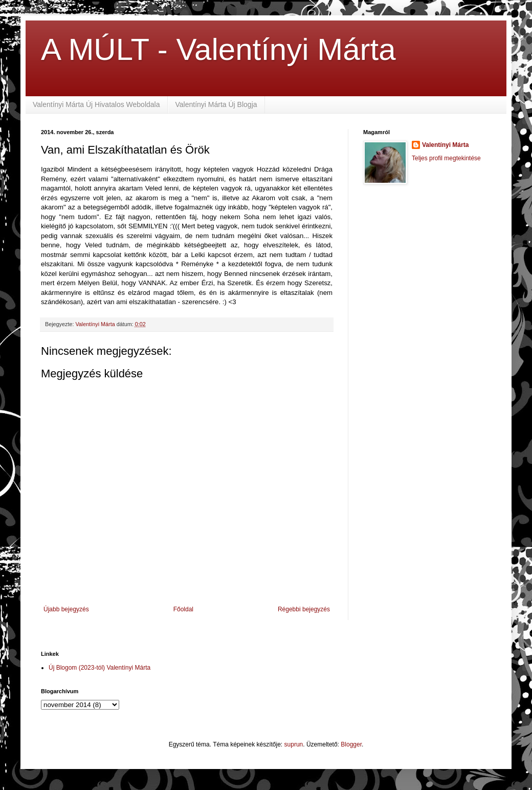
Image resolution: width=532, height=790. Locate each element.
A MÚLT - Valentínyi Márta (218, 49)
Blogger (351, 744)
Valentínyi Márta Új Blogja (216, 104)
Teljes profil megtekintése (446, 158)
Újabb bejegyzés (66, 609)
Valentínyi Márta (445, 145)
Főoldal (183, 609)
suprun (294, 744)
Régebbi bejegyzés (304, 609)
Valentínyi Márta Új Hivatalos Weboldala (96, 104)
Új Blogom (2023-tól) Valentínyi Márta (99, 668)
